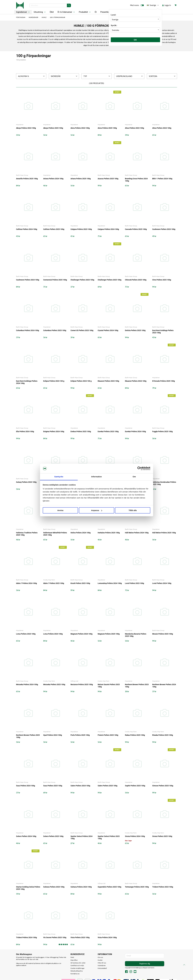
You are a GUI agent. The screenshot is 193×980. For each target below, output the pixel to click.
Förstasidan (21, 17)
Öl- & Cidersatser (66, 12)
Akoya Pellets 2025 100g (53, 128)
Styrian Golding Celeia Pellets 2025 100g (28, 888)
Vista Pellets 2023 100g (80, 937)
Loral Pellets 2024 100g (162, 583)
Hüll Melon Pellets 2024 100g (137, 533)
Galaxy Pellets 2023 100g (26, 482)
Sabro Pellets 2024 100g (80, 786)
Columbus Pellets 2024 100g (28, 330)
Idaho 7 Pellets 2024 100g (26, 583)
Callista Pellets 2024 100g (27, 229)
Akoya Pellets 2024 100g (26, 128)
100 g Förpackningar (57, 17)
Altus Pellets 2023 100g (134, 128)
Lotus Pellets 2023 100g (26, 634)
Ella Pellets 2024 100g (25, 431)
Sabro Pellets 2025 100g (108, 786)
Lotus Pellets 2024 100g (53, 634)
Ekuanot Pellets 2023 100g (108, 381)
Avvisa (60, 510)
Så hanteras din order (78, 963)
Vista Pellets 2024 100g (107, 937)
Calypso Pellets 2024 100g (108, 229)
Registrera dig (145, 964)
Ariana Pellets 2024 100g (53, 179)
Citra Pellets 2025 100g (162, 280)
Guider (100, 960)
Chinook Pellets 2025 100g (136, 280)
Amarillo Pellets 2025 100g (27, 179)
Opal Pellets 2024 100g (53, 735)
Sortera (162, 76)
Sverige (153, 5)
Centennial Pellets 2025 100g (55, 280)
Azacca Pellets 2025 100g (108, 179)
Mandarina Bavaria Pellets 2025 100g (136, 635)
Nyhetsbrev (102, 965)
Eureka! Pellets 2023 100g (108, 431)
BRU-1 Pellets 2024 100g (162, 179)
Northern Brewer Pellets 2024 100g (164, 686)
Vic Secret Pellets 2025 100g (55, 937)
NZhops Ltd (74, 681)
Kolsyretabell (102, 968)
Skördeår (64, 76)
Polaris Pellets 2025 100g (108, 735)
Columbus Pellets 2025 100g (55, 330)
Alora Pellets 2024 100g (80, 128)
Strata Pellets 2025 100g (162, 836)
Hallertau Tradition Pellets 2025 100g (27, 534)
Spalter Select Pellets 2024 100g (81, 837)
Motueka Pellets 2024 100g (27, 684)
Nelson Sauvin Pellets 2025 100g (109, 686)
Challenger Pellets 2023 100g (82, 280)
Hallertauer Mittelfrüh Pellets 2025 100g (55, 534)
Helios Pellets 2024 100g (81, 533)
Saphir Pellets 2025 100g (135, 786)
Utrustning (40, 12)
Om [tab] (134, 477)
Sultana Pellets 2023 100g (54, 887)
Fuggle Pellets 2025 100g (162, 431)
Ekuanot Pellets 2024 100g (136, 381)
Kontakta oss (75, 974)
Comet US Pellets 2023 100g (82, 330)
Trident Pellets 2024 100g (26, 937)
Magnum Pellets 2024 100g (81, 634)
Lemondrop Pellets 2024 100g (110, 583)
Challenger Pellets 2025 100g (110, 280)
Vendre (152, 968)
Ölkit (52, 12)
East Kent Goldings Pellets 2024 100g (27, 382)
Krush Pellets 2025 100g (80, 583)
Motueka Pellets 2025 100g (54, 684)
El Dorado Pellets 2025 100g (164, 381)
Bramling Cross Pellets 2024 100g (136, 180)
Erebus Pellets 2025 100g (81, 431)
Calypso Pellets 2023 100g (81, 229)
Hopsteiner (20, 125)
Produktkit (85, 12)
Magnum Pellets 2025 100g (109, 634)
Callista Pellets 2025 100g (54, 229)
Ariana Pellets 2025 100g (81, 179)
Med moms (137, 6)
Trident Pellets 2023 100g (163, 887)
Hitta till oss (102, 963)
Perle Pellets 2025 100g (80, 735)
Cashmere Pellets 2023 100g (164, 229)
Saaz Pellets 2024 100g (26, 786)
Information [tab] (97, 477)
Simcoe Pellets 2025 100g (163, 786)
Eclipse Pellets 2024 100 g (81, 381)
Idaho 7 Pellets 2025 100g (54, 583)
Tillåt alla (133, 510)
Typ (97, 76)
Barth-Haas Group (22, 175)
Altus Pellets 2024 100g (162, 128)
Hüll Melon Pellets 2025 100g (164, 533)
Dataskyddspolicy (77, 971)
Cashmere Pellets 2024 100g (28, 280)
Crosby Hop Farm (49, 580)
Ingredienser (23, 12)
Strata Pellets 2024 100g (135, 836)
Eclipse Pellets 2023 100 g (54, 381)
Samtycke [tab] (59, 477)
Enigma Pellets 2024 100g (54, 431)
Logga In (167, 5)
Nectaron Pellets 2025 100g (82, 684)
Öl (96, 12)
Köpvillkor (74, 960)
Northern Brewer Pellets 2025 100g (28, 736)
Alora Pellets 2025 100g (107, 128)
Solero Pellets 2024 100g (26, 836)
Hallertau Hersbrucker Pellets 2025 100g (164, 483)
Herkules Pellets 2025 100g (109, 533)
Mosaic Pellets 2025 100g (163, 634)
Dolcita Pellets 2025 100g (135, 330)
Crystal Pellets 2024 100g (108, 330)
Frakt (72, 957)
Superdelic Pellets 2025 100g (109, 887)
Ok (135, 40)
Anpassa (97, 510)
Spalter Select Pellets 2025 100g (109, 837)
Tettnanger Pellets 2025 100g (137, 887)
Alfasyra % (32, 76)
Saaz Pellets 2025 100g (53, 786)
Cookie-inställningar (78, 968)
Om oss (100, 957)
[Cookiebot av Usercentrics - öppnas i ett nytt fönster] (139, 468)
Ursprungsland (130, 76)
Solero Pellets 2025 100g (53, 836)
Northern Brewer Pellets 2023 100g (137, 686)
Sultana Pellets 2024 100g (81, 887)
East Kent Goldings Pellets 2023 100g (163, 332)
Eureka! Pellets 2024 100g (135, 431)
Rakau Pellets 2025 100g (135, 735)
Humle (44, 17)
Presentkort (105, 12)
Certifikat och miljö (77, 965)
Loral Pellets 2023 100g (134, 583)
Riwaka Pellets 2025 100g (163, 735)
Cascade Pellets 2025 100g (136, 229)
